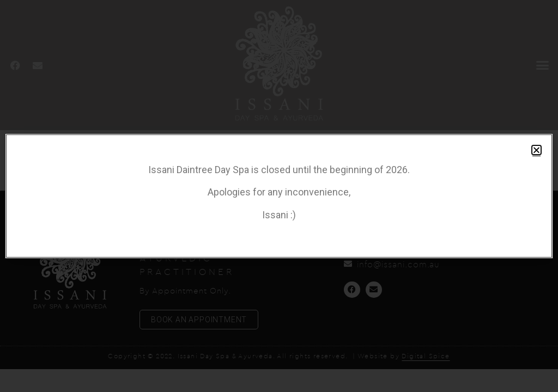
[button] (536, 150)
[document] (279, 196)
